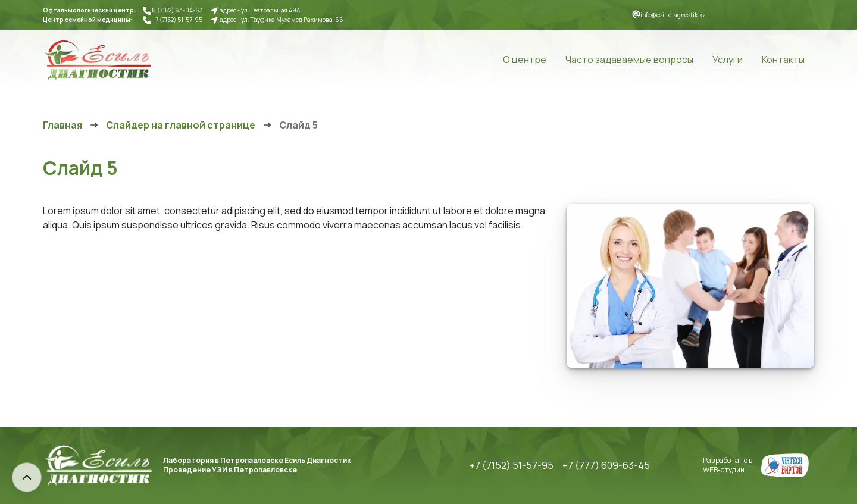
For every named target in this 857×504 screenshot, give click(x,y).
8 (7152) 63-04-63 (178, 10)
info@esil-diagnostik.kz (673, 15)
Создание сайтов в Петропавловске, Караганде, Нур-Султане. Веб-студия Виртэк (785, 465)
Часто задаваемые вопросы (629, 60)
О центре (525, 60)
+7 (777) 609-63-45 (606, 465)
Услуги (728, 60)
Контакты (783, 60)
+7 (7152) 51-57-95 (177, 20)
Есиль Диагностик (98, 60)
